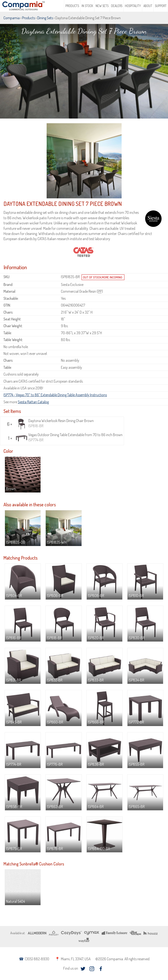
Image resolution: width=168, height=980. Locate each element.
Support (161, 6)
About (148, 6)
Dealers (117, 6)
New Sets (102, 6)
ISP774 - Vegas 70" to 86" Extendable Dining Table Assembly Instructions (55, 395)
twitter (83, 969)
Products (72, 6)
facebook (101, 969)
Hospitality (133, 6)
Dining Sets (45, 18)
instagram (92, 969)
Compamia (12, 18)
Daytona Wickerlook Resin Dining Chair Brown (55, 423)
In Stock (87, 6)
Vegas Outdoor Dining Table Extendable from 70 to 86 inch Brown (69, 437)
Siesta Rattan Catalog (33, 402)
